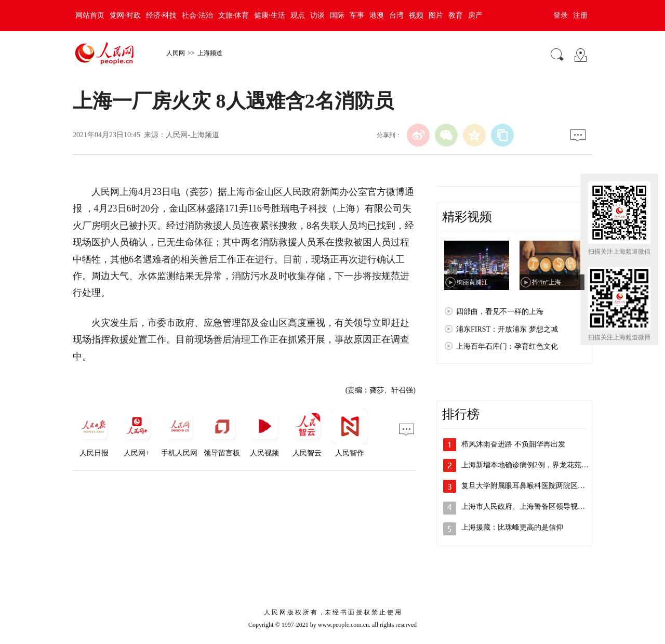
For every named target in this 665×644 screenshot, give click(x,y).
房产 (475, 15)
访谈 (317, 15)
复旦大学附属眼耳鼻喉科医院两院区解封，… (534, 486)
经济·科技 (162, 15)
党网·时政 (125, 15)
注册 (580, 15)
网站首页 (90, 15)
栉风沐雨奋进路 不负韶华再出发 (513, 444)
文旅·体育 (234, 15)
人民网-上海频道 (192, 135)
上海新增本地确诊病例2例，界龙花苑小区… (532, 465)
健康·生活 (270, 15)
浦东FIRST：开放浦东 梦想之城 (507, 329)
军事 (357, 15)
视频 (416, 15)
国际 (337, 15)
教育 (456, 15)
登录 (561, 15)
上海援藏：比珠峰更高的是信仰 (512, 527)
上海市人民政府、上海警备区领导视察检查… (534, 507)
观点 (298, 15)
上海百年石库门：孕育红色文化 (507, 346)
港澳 (377, 15)
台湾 (396, 15)
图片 (436, 15)
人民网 (176, 53)
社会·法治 (197, 15)
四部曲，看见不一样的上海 (500, 312)
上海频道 (210, 53)
